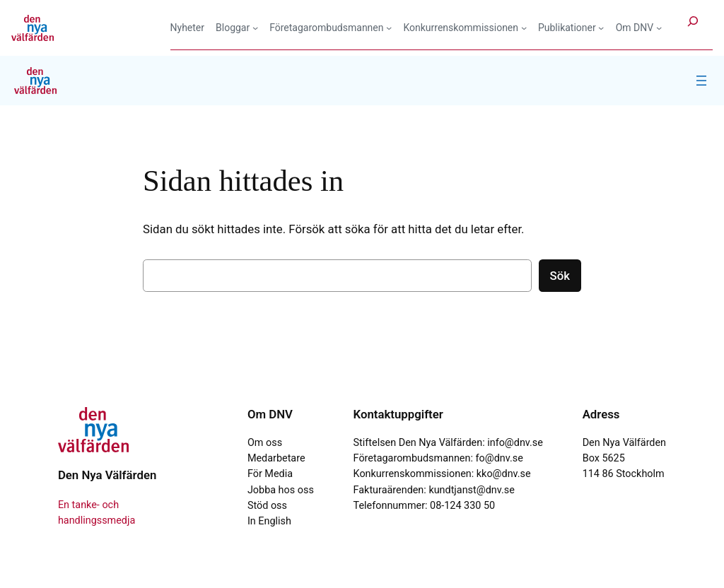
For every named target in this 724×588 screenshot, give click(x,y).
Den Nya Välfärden (107, 475)
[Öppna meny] (701, 81)
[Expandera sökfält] (693, 27)
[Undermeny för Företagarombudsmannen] (331, 28)
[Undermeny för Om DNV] (639, 28)
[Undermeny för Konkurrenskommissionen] (465, 28)
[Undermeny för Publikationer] (571, 28)
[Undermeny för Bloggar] (237, 28)
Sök (560, 276)
